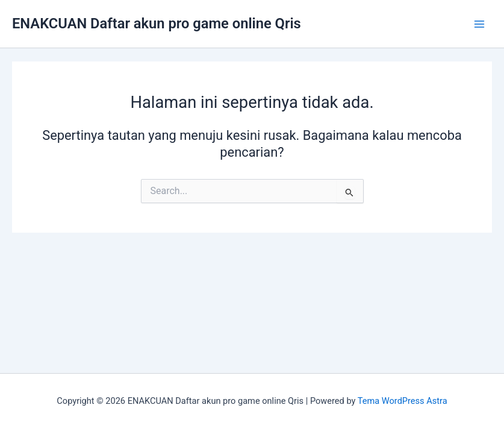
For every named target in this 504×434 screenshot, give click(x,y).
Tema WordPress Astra (403, 401)
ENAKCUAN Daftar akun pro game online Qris (157, 24)
